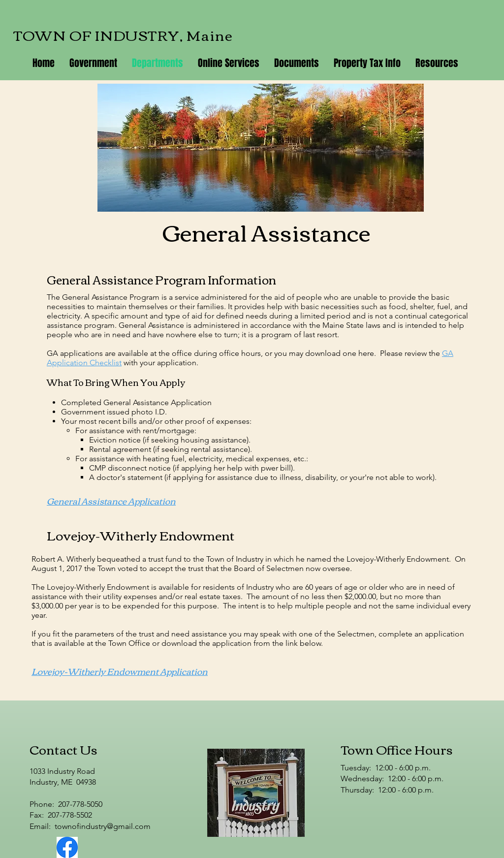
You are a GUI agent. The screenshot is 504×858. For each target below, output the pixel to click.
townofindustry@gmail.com (103, 826)
